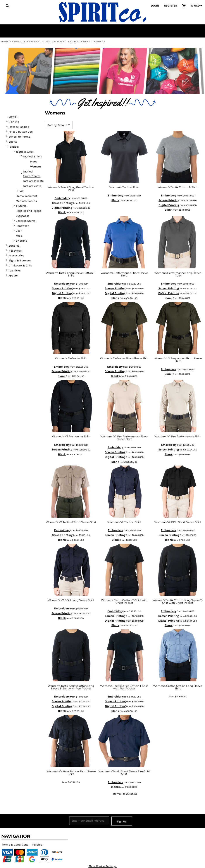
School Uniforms (19, 137)
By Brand (22, 241)
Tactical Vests (32, 186)
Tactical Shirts (79, 42)
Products (19, 42)
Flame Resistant (26, 196)
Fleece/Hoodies (19, 127)
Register (171, 6)
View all (13, 117)
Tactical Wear (54, 42)
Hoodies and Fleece (28, 211)
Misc (19, 236)
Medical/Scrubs (26, 201)
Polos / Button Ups (21, 132)
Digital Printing (62, 208)
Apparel (14, 275)
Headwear (22, 226)
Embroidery (62, 198)
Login (155, 6)
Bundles (14, 246)
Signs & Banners (20, 260)
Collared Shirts (26, 221)
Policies (37, 845)
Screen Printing (62, 203)
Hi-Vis (20, 191)
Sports (13, 142)
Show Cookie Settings (102, 866)
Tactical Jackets (33, 181)
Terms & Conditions (15, 845)
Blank (62, 212)
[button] (7, 5)
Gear (19, 231)
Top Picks (15, 270)
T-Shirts (21, 206)
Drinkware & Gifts (20, 265)
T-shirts (14, 122)
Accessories (16, 255)
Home (5, 42)
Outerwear (22, 216)
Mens (34, 161)
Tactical (35, 42)
